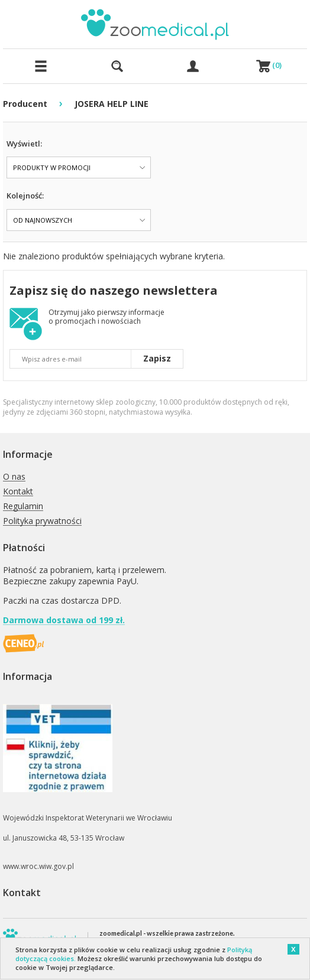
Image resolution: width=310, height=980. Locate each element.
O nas (14, 477)
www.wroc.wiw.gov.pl (38, 866)
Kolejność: (25, 196)
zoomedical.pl (121, 933)
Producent (25, 104)
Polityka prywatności (42, 521)
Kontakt (18, 492)
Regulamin (23, 507)
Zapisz (157, 358)
